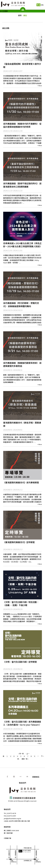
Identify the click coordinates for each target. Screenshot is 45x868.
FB (7, 777)
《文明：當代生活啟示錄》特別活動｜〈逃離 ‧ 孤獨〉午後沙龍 (21, 604)
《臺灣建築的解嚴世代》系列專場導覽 (21, 482)
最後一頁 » (25, 759)
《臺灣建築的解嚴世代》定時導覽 (19, 542)
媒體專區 (36, 777)
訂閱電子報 (7, 838)
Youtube (27, 777)
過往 (25, 15)
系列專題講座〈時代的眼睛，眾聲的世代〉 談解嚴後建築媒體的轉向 (21, 305)
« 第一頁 (21, 754)
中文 (38, 5)
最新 (20, 15)
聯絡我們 (23, 783)
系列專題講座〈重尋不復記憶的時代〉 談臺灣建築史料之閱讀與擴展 (22, 185)
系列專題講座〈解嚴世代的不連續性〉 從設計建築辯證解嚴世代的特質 (22, 125)
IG (14, 777)
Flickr (21, 777)
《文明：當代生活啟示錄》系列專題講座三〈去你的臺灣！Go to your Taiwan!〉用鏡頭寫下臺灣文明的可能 (22, 725)
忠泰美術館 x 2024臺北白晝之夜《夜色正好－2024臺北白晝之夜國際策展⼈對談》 (22, 245)
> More (40, 86)
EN (42, 5)
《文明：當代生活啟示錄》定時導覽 (20, 662)
